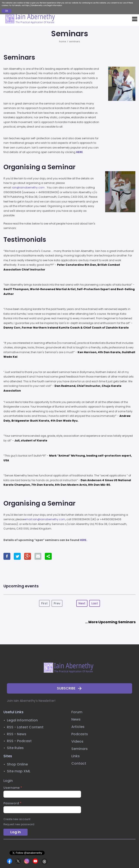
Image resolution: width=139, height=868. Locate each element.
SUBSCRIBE (70, 688)
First (44, 603)
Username (13, 788)
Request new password (19, 824)
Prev (57, 603)
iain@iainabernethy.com (28, 187)
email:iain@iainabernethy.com (45, 519)
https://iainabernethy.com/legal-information (44, 6)
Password (12, 803)
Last (95, 603)
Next (82, 603)
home (63, 41)
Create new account (17, 819)
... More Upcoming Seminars (110, 622)
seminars (74, 41)
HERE (79, 152)
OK (7, 11)
